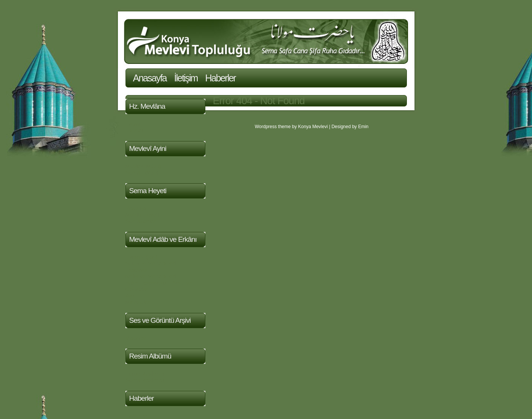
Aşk (130, 296)
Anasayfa (150, 78)
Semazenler (141, 221)
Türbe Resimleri (146, 374)
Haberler (221, 78)
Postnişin (137, 208)
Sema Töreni (142, 172)
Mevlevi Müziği (144, 166)
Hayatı (134, 124)
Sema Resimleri (146, 380)
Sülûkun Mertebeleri (151, 263)
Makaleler (138, 302)
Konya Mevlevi (313, 127)
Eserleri (135, 130)
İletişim (186, 78)
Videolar (136, 338)
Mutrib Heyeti (142, 215)
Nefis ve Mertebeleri (151, 276)
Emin (363, 127)
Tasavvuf (137, 270)
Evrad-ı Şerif (141, 257)
